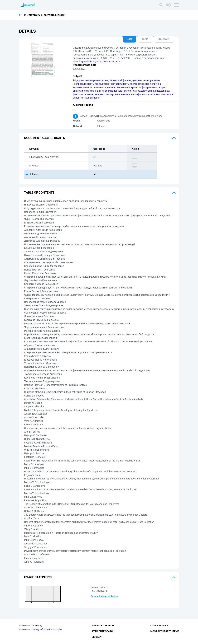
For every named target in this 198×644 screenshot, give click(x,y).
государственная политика (145, 84)
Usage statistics (38, 577)
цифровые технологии (148, 94)
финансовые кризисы (128, 87)
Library (97, 637)
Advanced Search (103, 626)
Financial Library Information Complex (42, 629)
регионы (155, 80)
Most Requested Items (165, 631)
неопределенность (83, 84)
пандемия (109, 87)
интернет (100, 94)
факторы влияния (83, 94)
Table (145, 39)
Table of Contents (39, 192)
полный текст (92, 98)
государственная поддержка (153, 91)
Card (130, 39)
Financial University (32, 626)
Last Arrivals (159, 626)
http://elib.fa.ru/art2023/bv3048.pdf (99, 62)
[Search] (161, 5)
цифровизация (141, 80)
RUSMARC (164, 39)
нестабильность (120, 84)
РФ (75, 80)
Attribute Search (103, 631)
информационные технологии (119, 91)
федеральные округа (154, 87)
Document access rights (45, 138)
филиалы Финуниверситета (93, 80)
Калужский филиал (120, 80)
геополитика (102, 84)
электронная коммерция (120, 94)
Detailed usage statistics (104, 596)
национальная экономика (88, 87)
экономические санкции (87, 91)
